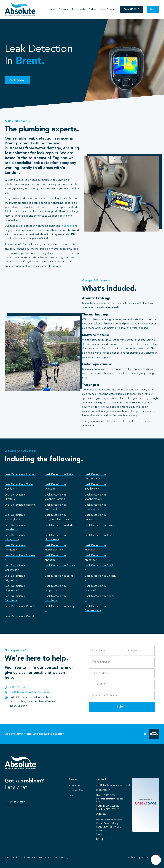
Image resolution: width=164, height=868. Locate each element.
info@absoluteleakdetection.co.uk (29, 692)
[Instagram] (98, 839)
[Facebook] (102, 839)
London (68, 226)
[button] (156, 860)
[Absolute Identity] (20, 4)
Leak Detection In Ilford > (100, 535)
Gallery (72, 795)
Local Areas (45, 858)
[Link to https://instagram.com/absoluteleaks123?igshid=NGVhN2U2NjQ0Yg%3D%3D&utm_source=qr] (146, 734)
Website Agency (136, 858)
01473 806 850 (112, 806)
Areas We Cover (77, 790)
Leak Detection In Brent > (20, 606)
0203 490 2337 (18, 687)
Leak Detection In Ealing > (60, 576)
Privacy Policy (61, 858)
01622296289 (109, 795)
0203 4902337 (112, 809)
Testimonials (74, 785)
